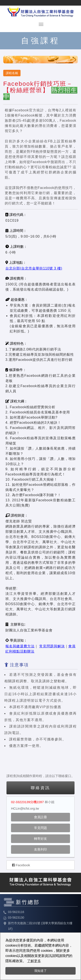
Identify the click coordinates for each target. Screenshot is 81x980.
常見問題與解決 (52, 646)
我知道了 (41, 971)
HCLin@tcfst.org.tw (25, 808)
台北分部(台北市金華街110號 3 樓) (34, 268)
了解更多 (34, 961)
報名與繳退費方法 (20, 646)
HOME (41, 11)
